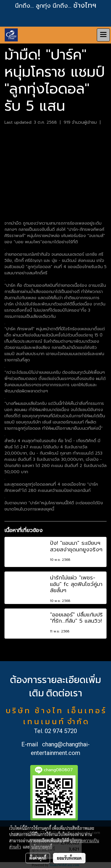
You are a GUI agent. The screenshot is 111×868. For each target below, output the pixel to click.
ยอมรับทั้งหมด (69, 858)
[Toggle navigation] (103, 35)
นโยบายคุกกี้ (42, 847)
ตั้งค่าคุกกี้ (38, 858)
